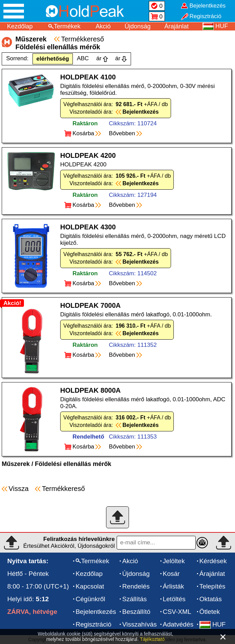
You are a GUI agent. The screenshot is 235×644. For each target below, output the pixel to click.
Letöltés (174, 599)
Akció (103, 26)
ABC (83, 58)
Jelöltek (174, 561)
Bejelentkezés (96, 612)
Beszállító (136, 612)
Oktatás (211, 599)
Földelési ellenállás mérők (73, 464)
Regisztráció (94, 624)
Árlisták (173, 586)
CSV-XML (177, 612)
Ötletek (210, 612)
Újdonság (138, 26)
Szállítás (134, 599)
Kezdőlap (20, 26)
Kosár (171, 574)
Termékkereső (82, 39)
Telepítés (212, 586)
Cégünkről (90, 599)
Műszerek (16, 464)
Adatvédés (178, 624)
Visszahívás (139, 624)
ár (99, 58)
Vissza (19, 489)
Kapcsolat (90, 586)
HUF (213, 624)
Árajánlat (177, 26)
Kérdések (213, 561)
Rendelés (136, 586)
